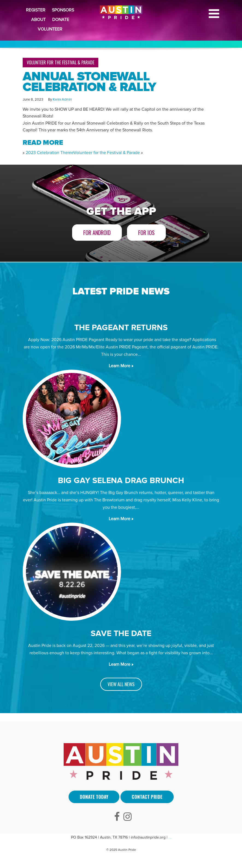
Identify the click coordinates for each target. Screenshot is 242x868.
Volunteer (50, 29)
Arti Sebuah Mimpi (170, 838)
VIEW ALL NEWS (121, 684)
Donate (61, 20)
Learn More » (121, 366)
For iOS (146, 233)
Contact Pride (147, 797)
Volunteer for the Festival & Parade (60, 62)
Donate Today (94, 797)
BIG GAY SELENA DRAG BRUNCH (121, 480)
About (38, 20)
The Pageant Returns (121, 328)
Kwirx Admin (62, 100)
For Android (97, 233)
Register (36, 10)
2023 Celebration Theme (50, 153)
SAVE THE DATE (121, 633)
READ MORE (43, 143)
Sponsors (63, 10)
